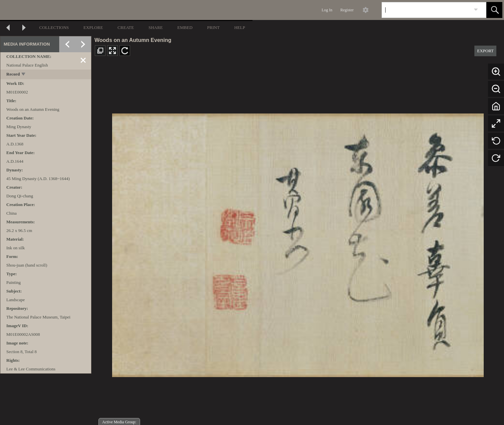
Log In (327, 10)
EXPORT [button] (485, 51)
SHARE (156, 27)
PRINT (214, 27)
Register (347, 10)
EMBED (185, 27)
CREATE (126, 27)
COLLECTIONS (54, 27)
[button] (494, 10)
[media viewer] (298, 243)
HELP (240, 27)
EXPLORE (93, 27)
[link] (476, 10)
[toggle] (24, 75)
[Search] (426, 10)
